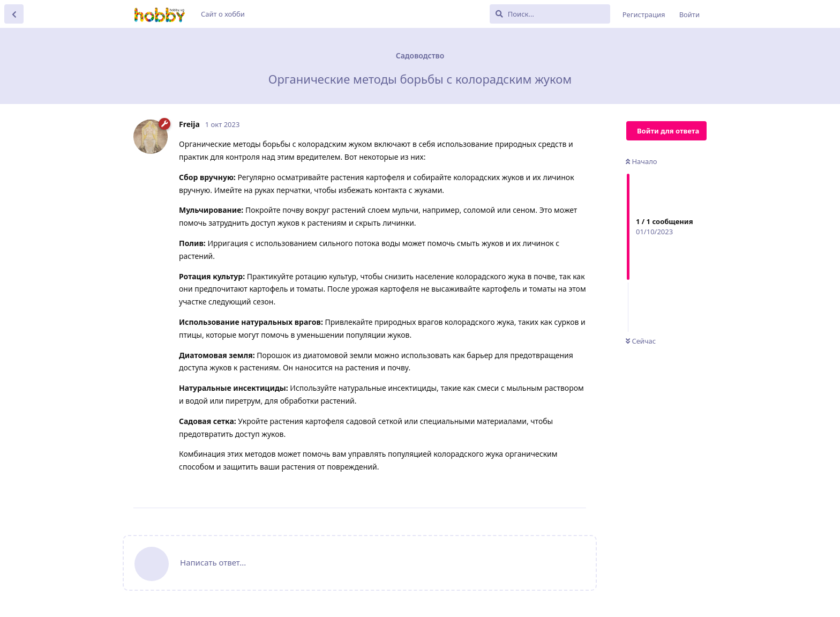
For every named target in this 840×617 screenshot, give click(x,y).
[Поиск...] (550, 14)
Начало (642, 161)
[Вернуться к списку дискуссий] (14, 14)
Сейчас (641, 341)
